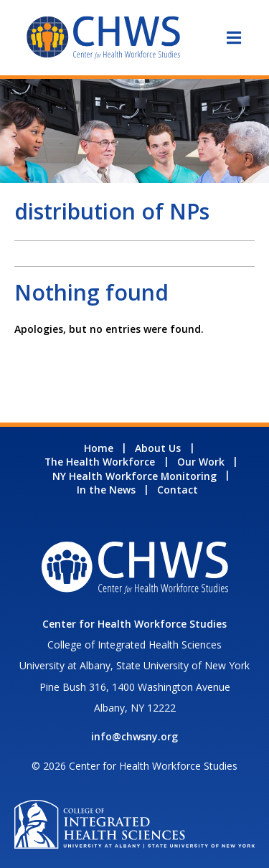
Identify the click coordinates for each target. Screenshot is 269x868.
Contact (178, 490)
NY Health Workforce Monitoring (134, 476)
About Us (158, 448)
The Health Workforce (100, 462)
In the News (106, 490)
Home (99, 448)
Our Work (201, 462)
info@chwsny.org (134, 736)
